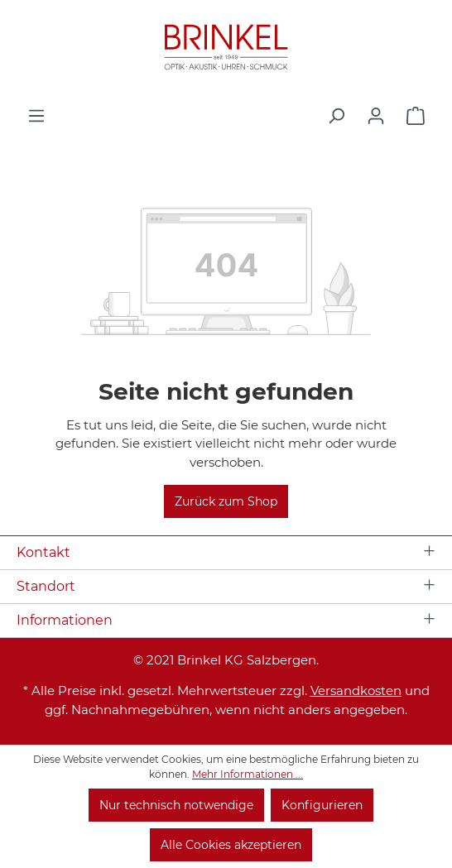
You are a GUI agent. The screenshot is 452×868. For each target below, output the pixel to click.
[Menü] (36, 116)
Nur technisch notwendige (176, 805)
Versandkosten (356, 691)
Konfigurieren (322, 805)
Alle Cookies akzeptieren (231, 845)
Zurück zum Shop (226, 501)
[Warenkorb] (416, 116)
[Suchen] (336, 116)
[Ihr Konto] (376, 116)
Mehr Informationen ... (248, 774)
